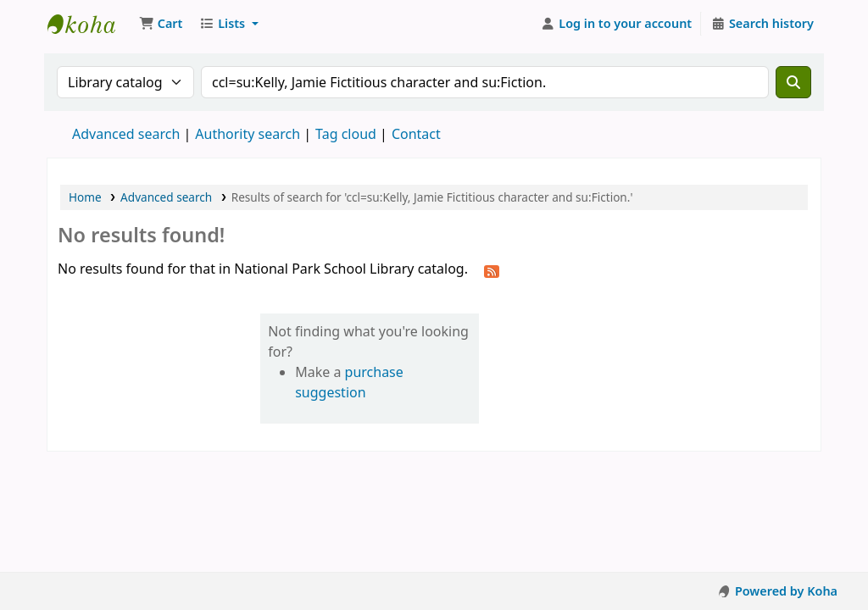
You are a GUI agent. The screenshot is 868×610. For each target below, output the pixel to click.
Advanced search (126, 134)
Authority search (248, 134)
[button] (161, 24)
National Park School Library (90, 24)
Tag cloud (346, 134)
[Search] (793, 82)
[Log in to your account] (617, 24)
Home (85, 197)
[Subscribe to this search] (492, 270)
